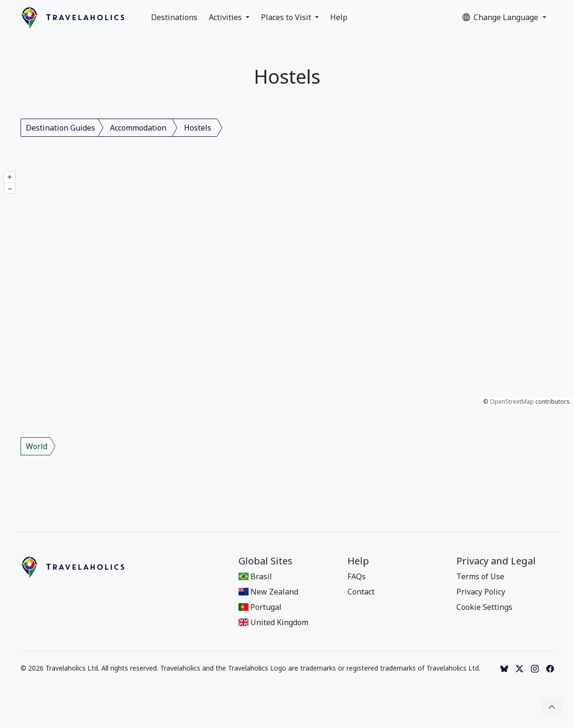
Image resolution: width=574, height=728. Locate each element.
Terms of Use (480, 576)
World (37, 446)
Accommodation (138, 128)
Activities (226, 17)
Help (339, 17)
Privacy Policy (481, 592)
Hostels (198, 128)
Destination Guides (60, 128)
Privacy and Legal (496, 561)
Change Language (501, 17)
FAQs (357, 576)
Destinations (174, 17)
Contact (361, 592)
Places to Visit (287, 17)
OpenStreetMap (512, 402)
